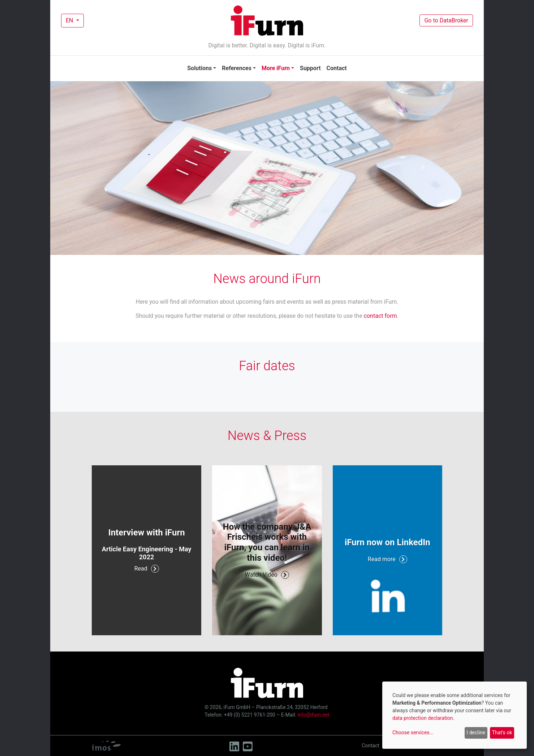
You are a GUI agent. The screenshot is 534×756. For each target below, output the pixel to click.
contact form (380, 316)
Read (147, 569)
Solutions (199, 68)
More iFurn (276, 68)
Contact (337, 68)
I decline (476, 732)
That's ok (502, 732)
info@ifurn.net (313, 715)
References (237, 68)
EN (70, 20)
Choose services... (413, 732)
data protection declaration (423, 718)
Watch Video (267, 575)
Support (310, 68)
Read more (387, 559)
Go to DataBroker (446, 20)
